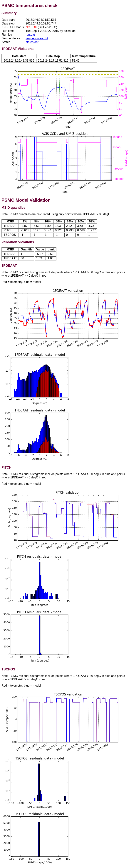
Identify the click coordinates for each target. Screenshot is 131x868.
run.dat (30, 35)
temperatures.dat (37, 38)
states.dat (32, 42)
